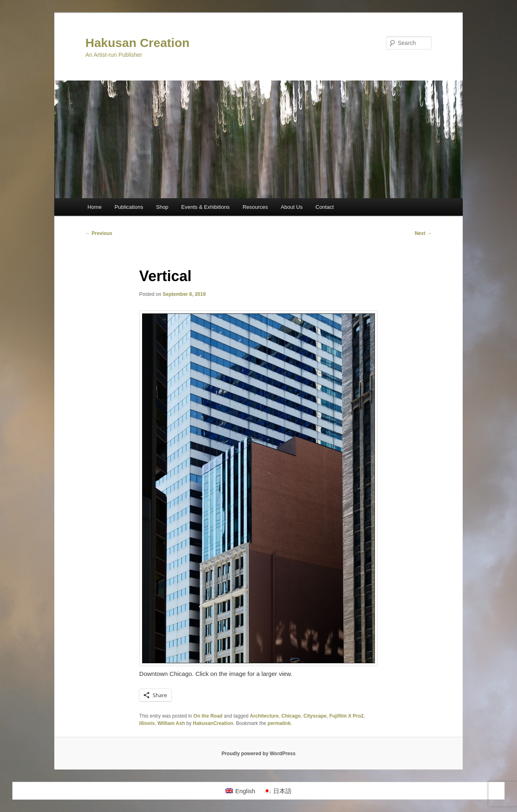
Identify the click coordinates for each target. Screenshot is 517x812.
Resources (255, 207)
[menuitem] (240, 791)
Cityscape (315, 716)
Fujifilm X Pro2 (346, 716)
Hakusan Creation (137, 43)
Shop (162, 207)
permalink (279, 723)
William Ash (171, 723)
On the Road (208, 716)
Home (95, 207)
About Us (292, 207)
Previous (99, 233)
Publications (129, 207)
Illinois (147, 723)
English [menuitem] (245, 791)
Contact (325, 207)
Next (423, 233)
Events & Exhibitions (206, 207)
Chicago (291, 716)
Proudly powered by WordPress (258, 754)
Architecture (264, 716)
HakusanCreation (213, 723)
